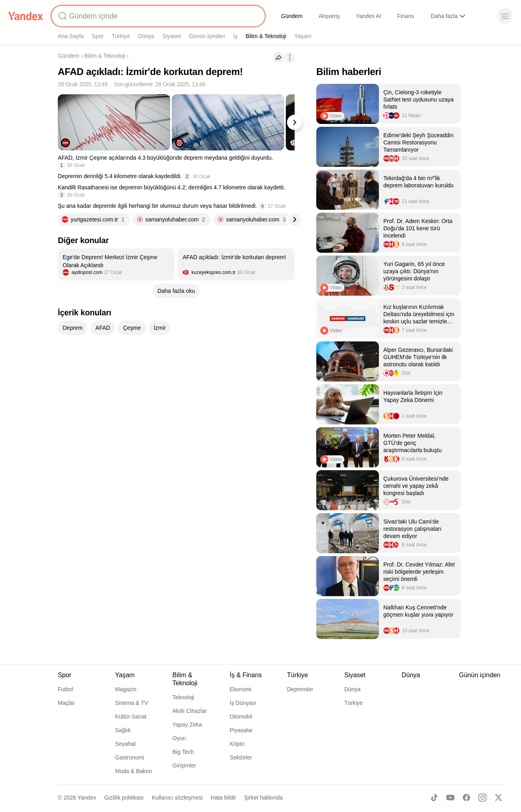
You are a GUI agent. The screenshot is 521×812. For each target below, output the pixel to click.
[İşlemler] (290, 57)
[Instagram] (482, 798)
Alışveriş (329, 16)
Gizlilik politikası (124, 798)
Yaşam (303, 36)
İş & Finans (246, 675)
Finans (405, 16)
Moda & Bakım (134, 771)
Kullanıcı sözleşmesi (177, 798)
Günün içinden (207, 36)
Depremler (300, 689)
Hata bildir (223, 798)
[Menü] (505, 16)
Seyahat (125, 744)
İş (235, 36)
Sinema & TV (132, 703)
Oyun (179, 738)
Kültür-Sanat (131, 717)
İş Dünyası (243, 703)
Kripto (237, 744)
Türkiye (121, 36)
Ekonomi (240, 689)
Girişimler (184, 765)
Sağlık (123, 730)
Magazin (126, 689)
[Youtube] (450, 798)
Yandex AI (369, 16)
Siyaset (172, 36)
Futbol (66, 689)
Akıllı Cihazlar (190, 711)
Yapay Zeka (187, 725)
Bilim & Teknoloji (266, 36)
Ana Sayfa (71, 36)
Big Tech (183, 752)
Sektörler (241, 757)
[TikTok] (434, 798)
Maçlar (66, 703)
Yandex (87, 798)
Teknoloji (183, 697)
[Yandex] (26, 16)
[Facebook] (466, 798)
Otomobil (241, 717)
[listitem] (116, 264)
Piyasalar (241, 730)
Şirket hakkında (264, 798)
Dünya (146, 36)
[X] (499, 798)
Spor (98, 36)
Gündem (292, 16)
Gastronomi (130, 757)
